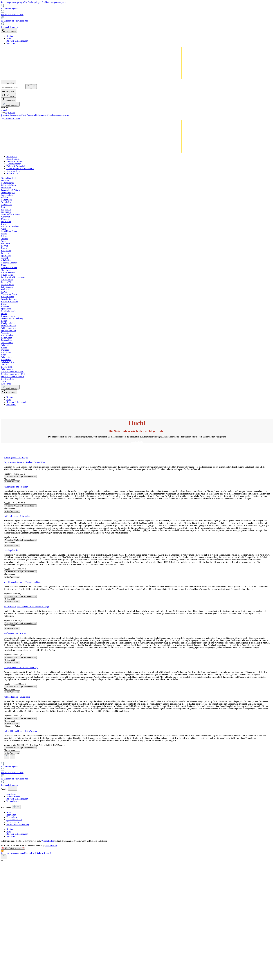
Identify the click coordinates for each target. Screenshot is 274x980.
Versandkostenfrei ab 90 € (12, 15)
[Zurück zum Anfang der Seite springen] (4, 857)
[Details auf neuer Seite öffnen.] (137, 852)
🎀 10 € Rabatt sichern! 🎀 (13, 848)
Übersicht (6, 115)
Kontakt (10, 36)
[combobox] (13, 87)
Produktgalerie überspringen (16, 457)
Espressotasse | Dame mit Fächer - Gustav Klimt (25, 462)
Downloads (52, 115)
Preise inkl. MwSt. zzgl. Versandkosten (20, 477)
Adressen (31, 115)
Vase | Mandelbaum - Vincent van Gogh (21, 668)
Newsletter (11, 794)
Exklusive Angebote (10, 8)
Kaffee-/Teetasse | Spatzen (15, 633)
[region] (137, 608)
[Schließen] (2, 861)
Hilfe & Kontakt (13, 796)
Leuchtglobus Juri (11, 550)
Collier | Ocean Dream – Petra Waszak (20, 731)
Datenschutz (12, 817)
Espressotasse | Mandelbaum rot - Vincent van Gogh (26, 606)
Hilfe (9, 38)
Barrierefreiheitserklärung (18, 824)
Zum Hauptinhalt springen (13, 2)
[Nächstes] (12, 757)
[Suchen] (28, 87)
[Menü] (8, 82)
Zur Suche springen (33, 2)
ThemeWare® (51, 845)
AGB (9, 812)
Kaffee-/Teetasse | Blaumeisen (17, 697)
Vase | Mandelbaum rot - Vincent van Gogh (22, 582)
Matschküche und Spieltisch (16, 487)
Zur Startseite (137, 442)
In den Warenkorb (12, 482)
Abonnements (63, 115)
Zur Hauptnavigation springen (55, 2)
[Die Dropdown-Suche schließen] (34, 87)
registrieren (10, 112)
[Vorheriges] (6, 757)
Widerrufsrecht (13, 822)
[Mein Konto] (9, 100)
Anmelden (6, 110)
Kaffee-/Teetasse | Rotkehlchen (17, 516)
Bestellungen (41, 115)
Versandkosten (13, 801)
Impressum (11, 43)
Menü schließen (10, 105)
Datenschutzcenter (14, 820)
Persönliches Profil (18, 115)
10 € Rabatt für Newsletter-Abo (15, 21)
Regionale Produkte (10, 27)
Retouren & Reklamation (17, 41)
